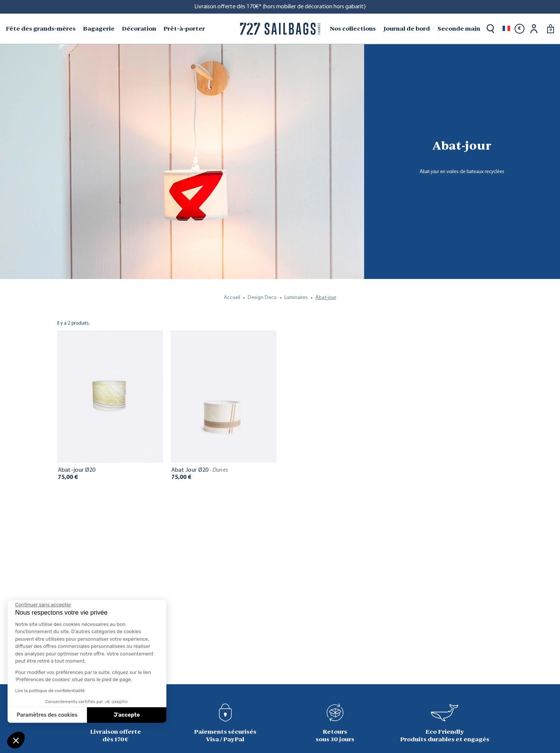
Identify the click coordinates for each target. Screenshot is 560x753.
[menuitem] (41, 29)
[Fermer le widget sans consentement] (43, 605)
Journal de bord (407, 29)
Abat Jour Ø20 (200, 470)
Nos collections (353, 29)
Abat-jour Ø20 (77, 470)
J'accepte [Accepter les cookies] (127, 715)
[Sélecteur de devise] (520, 29)
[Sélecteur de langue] (506, 29)
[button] (16, 740)
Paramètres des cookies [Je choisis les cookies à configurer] (47, 715)
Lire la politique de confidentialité (50, 691)
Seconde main (459, 29)
